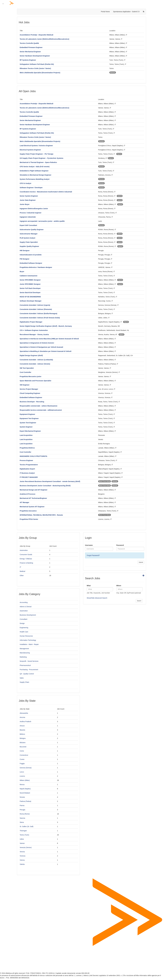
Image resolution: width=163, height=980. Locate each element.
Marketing (23, 657)
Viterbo (22, 864)
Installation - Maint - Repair (29, 644)
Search (139, 601)
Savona (22, 818)
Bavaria (22, 730)
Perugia (22, 810)
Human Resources (26, 636)
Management (24, 649)
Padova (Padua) (25, 801)
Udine (22, 839)
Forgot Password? (93, 555)
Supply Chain (24, 682)
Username (89, 545)
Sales (22, 678)
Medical (22, 571)
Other (22, 575)
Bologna (23, 738)
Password (120, 545)
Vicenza (23, 856)
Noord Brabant (25, 793)
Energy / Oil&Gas (26, 559)
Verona (22, 852)
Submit (141, 562)
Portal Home (105, 12)
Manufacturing (25, 653)
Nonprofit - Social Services (29, 661)
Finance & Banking (26, 563)
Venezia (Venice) (26, 847)
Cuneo (22, 759)
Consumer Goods (26, 555)
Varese (22, 843)
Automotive (24, 550)
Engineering (24, 628)
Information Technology (28, 640)
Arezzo (22, 726)
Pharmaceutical (25, 665)
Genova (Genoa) (26, 768)
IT (20, 567)
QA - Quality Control (27, 674)
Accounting (24, 602)
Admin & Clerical (26, 607)
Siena (22, 822)
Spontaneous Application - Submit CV (126, 12)
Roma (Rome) (25, 814)
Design (22, 623)
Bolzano (23, 743)
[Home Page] (84, 4)
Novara (22, 797)
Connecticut (24, 755)
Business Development (28, 615)
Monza (22, 784)
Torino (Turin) (24, 835)
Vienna (22, 860)
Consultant (23, 619)
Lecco (22, 772)
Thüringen (23, 831)
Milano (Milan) (25, 780)
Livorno (22, 776)
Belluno (22, 734)
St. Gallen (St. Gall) (27, 826)
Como (22, 751)
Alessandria (24, 713)
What (89, 586)
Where (119, 586)
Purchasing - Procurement (29, 670)
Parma (22, 805)
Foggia (22, 764)
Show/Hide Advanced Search (97, 598)
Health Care (24, 632)
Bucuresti (23, 747)
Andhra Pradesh (25, 722)
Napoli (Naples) (25, 789)
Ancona (22, 717)
